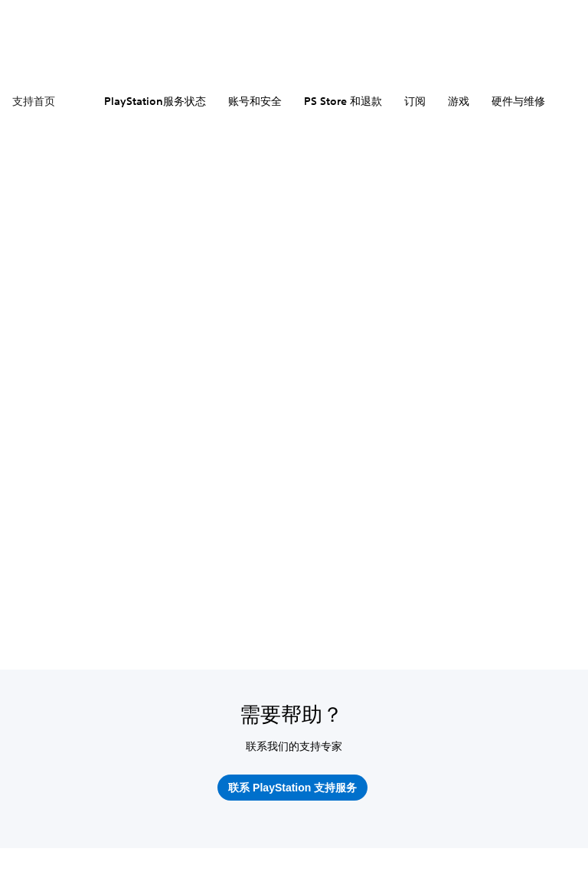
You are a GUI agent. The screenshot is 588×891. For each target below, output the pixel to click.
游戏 (459, 101)
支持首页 (34, 101)
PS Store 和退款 (343, 101)
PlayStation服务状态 (155, 101)
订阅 (415, 101)
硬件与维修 (518, 101)
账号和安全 (255, 101)
